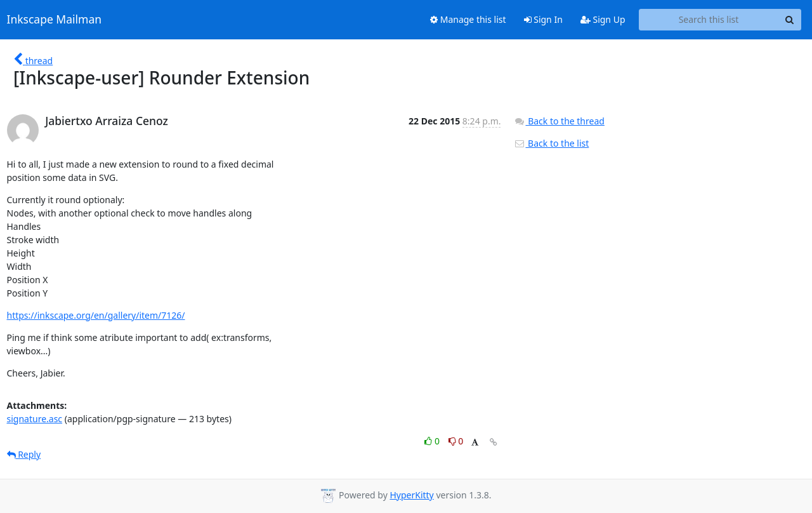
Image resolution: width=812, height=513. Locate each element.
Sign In (543, 19)
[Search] (790, 20)
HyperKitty (411, 495)
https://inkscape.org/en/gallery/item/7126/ (96, 315)
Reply (24, 454)
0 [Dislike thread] (456, 441)
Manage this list (468, 19)
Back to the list (551, 143)
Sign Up (603, 19)
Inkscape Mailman (55, 20)
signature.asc (35, 419)
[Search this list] (709, 20)
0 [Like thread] (433, 441)
